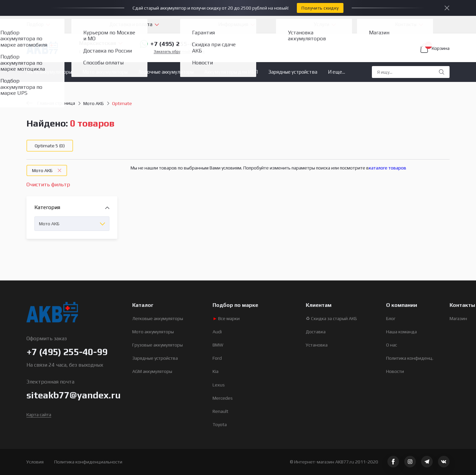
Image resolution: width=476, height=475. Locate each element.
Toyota (220, 424)
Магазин (458, 318)
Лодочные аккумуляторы (166, 72)
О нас (392, 345)
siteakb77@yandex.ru (74, 395)
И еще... (337, 72)
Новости (395, 371)
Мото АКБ (94, 103)
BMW (218, 345)
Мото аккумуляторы (105, 72)
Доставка (316, 332)
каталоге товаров (388, 168)
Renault (220, 411)
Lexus (219, 385)
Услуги (322, 24)
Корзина (435, 48)
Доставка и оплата (131, 24)
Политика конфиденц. (410, 358)
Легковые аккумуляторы (158, 318)
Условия (35, 462)
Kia (216, 371)
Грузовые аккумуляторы (158, 345)
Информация (233, 24)
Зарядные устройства (293, 72)
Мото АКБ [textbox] (49, 224)
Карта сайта (39, 415)
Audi (217, 332)
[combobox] (72, 224)
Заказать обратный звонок (179, 52)
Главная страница (51, 103)
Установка (317, 345)
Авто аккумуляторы (49, 72)
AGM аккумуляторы (152, 371)
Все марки (226, 318)
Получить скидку (320, 8)
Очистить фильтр (48, 184)
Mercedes (223, 398)
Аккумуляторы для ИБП (231, 72)
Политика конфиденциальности (88, 462)
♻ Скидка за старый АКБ (331, 318)
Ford (217, 358)
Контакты (406, 24)
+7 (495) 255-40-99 (174, 44)
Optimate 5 (50, 146)
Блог (391, 318)
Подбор (35, 24)
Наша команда (401, 332)
